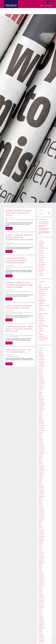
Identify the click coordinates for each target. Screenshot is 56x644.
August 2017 (41, 542)
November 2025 (42, 361)
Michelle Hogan (41, 266)
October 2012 (41, 642)
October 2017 (41, 538)
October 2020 (41, 473)
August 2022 (41, 433)
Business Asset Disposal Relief (44, 288)
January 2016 (41, 577)
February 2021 (41, 465)
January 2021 (41, 467)
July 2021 (40, 456)
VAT (29, 219)
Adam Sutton (41, 244)
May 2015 (40, 591)
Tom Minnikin (8, 245)
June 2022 (41, 436)
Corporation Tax (20, 244)
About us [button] (13, 10)
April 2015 (40, 593)
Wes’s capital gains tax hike (44, 222)
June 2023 (41, 414)
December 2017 (42, 535)
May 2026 (40, 350)
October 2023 (41, 407)
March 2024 (41, 398)
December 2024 (42, 381)
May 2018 (40, 526)
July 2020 (40, 478)
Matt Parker (41, 261)
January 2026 (41, 358)
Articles (10, 219)
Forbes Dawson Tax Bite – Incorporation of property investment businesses (16, 260)
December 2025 (42, 360)
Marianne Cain (41, 259)
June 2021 (41, 458)
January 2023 (41, 423)
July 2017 (40, 544)
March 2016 (41, 573)
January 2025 (41, 380)
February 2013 (41, 637)
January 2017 (41, 555)
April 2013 (40, 633)
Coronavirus (41, 297)
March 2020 (41, 485)
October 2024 (41, 385)
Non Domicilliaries (42, 320)
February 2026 (41, 356)
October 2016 (41, 560)
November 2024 (42, 383)
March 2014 (41, 617)
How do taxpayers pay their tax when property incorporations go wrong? (44, 233)
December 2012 (42, 641)
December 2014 (42, 600)
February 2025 (41, 378)
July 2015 (40, 588)
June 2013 (41, 630)
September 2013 (42, 628)
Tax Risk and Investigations (28, 335)
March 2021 (41, 464)
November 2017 (42, 537)
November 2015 (42, 580)
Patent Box (41, 322)
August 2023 (41, 411)
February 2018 (41, 531)
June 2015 (41, 589)
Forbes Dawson (19, 314)
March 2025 (41, 376)
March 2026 (41, 354)
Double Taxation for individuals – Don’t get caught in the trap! (19, 307)
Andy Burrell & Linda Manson (44, 248)
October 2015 (41, 582)
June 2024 (41, 392)
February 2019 (41, 509)
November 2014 (42, 602)
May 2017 (40, 548)
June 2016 (41, 568)
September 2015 (42, 584)
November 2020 (42, 471)
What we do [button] (21, 10)
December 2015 (42, 579)
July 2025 (40, 369)
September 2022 (42, 431)
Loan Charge (41, 319)
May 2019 (40, 504)
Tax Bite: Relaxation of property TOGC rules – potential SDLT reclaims (19, 213)
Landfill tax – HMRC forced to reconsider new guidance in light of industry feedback (19, 285)
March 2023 (41, 420)
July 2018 (40, 522)
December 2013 (42, 622)
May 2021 (40, 460)
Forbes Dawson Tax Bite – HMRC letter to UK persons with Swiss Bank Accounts (19, 329)
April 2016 (40, 571)
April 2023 (40, 418)
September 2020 (42, 475)
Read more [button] (9, 228)
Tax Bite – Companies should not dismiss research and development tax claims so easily (19, 237)
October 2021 (41, 451)
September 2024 (42, 387)
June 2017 (41, 546)
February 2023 (41, 422)
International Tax (27, 312)
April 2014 (40, 615)
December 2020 (42, 469)
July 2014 (40, 610)
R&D (30, 244)
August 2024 (41, 389)
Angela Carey (41, 250)
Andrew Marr (9, 268)
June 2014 (41, 611)
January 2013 (41, 639)
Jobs (35, 10)
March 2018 (41, 529)
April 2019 (40, 506)
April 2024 (40, 396)
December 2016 (42, 557)
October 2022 (41, 429)
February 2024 (41, 400)
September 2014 (42, 606)
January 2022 (41, 445)
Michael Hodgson (42, 264)
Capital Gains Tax (42, 295)
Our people (29, 10)
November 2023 (42, 405)
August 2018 (41, 520)
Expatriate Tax (14, 312)
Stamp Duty (41, 334)
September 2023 (42, 409)
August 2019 (41, 498)
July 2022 (40, 434)
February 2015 (41, 597)
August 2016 (41, 564)
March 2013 (41, 635)
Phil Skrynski (41, 268)
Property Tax (26, 219)
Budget (40, 286)
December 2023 (42, 403)
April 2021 (40, 462)
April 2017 (40, 549)
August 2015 (41, 586)
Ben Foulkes (41, 252)
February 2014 (41, 619)
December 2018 (42, 513)
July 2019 (40, 500)
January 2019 (41, 511)
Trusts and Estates (9, 337)
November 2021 (42, 449)
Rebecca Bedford (42, 270)
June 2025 (41, 371)
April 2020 (40, 484)
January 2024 (41, 402)
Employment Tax (42, 304)
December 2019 (42, 491)
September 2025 (42, 365)
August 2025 (41, 367)
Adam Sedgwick (42, 243)
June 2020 (41, 480)
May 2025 (40, 372)
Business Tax (14, 219)
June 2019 (41, 502)
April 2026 (40, 352)
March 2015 (41, 595)
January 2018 (41, 533)
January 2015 (41, 599)
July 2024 (40, 391)
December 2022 (42, 425)
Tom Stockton (41, 275)
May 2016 (40, 569)
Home (7, 10)
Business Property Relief (43, 290)
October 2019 (41, 495)
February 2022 (41, 443)
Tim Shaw (40, 272)
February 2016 (41, 575)
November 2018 (42, 515)
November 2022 (42, 427)
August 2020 (41, 476)
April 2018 (40, 527)
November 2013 (42, 624)
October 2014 (41, 604)
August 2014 (41, 608)
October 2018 (41, 517)
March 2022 (41, 442)
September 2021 (42, 453)
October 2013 (41, 626)
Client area (8, 13)
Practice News (41, 324)
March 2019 (41, 507)
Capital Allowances (42, 293)
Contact (50, 10)
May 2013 (40, 631)
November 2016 (42, 558)
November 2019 (42, 493)
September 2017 (42, 540)
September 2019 (42, 496)
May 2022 (40, 438)
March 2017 (41, 551)
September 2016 (42, 562)
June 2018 (41, 524)
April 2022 (40, 440)
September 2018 (42, 518)
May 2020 (40, 482)
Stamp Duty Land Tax (43, 336)
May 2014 (40, 613)
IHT (39, 312)
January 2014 (41, 621)
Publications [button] (42, 10)
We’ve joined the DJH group (44, 224)
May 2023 (40, 416)
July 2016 (40, 566)
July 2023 (40, 412)
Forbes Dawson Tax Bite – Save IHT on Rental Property (18, 351)
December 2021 (42, 447)
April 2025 (40, 374)
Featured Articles (20, 219)
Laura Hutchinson (16, 356)
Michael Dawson (42, 263)
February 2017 (41, 553)
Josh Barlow (41, 255)
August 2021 (41, 454)
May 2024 (40, 394)
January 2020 (41, 489)
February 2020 (41, 487)
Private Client (26, 267)
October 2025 (41, 363)
